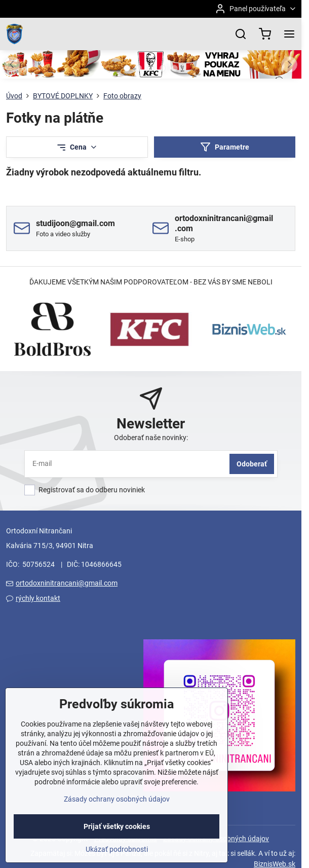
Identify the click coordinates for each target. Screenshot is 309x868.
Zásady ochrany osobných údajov (117, 816)
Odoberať (252, 464)
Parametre (225, 147)
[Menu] (289, 34)
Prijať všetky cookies (117, 843)
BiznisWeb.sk (275, 864)
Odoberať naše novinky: (151, 438)
